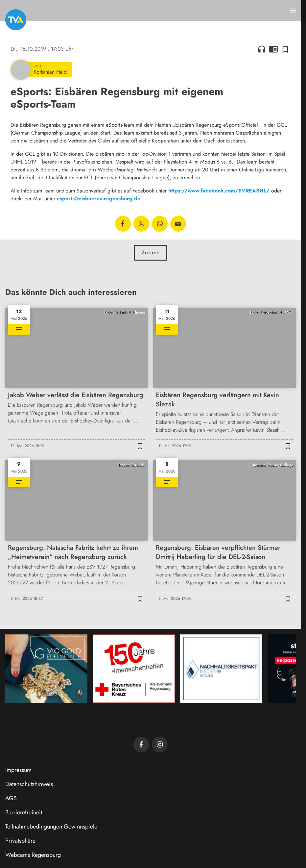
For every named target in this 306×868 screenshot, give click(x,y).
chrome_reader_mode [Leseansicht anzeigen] (273, 49)
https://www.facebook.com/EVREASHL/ (219, 191)
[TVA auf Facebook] (141, 745)
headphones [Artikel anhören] (262, 49)
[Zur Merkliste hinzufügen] (285, 49)
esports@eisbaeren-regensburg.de (99, 199)
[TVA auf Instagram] (160, 745)
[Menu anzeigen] (293, 11)
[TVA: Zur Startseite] (16, 20)
